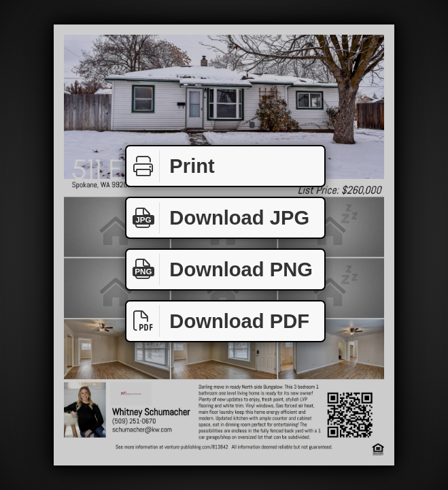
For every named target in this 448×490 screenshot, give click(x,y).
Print (171, 166)
